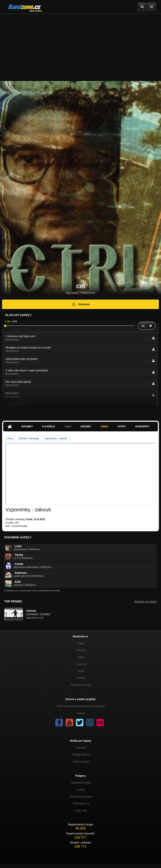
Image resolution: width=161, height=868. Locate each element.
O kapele (49, 427)
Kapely (81, 643)
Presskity (81, 748)
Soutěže (81, 678)
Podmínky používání (81, 797)
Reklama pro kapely (146, 602)
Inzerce (81, 713)
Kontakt (81, 790)
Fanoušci (81, 664)
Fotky (122, 427)
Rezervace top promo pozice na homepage (81, 706)
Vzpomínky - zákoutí (56, 439)
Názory (86, 427)
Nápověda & (81, 783)
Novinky (27, 427)
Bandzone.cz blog (81, 685)
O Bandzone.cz (81, 804)
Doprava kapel (81, 762)
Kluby (81, 671)
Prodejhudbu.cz (81, 755)
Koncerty (142, 427)
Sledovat (81, 304)
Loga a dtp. (81, 810)
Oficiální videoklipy (29, 439)
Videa (104, 427)
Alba (68, 427)
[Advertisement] (80, 45)
